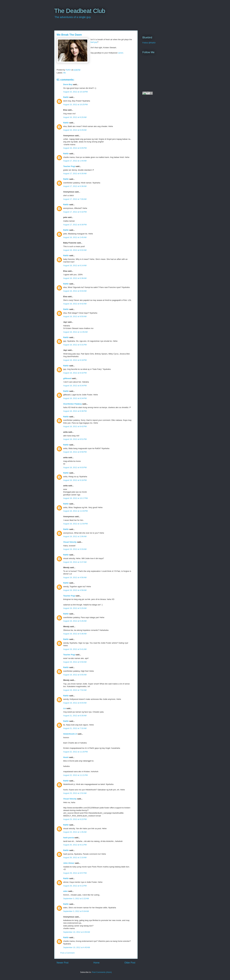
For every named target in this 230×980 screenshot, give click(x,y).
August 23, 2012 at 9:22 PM (75, 819)
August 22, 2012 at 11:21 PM (75, 775)
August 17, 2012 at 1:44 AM (75, 161)
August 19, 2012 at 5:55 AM (75, 675)
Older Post (130, 963)
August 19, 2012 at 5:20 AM (75, 608)
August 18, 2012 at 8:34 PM (75, 386)
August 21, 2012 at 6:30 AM (75, 716)
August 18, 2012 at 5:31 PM (75, 345)
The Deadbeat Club (80, 11)
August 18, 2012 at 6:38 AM (75, 278)
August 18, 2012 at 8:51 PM (75, 439)
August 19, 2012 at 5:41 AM (75, 649)
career (120, 53)
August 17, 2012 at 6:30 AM (75, 173)
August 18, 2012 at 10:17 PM (75, 498)
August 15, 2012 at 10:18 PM (75, 92)
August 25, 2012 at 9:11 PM (75, 845)
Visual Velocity (70, 542)
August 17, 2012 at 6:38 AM (75, 186)
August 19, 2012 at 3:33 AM (75, 549)
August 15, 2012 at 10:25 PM (75, 105)
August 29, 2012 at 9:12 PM (75, 886)
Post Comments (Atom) (102, 972)
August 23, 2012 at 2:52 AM (75, 793)
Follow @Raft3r (149, 43)
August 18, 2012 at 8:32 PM (75, 373)
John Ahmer (69, 863)
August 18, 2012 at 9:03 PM (75, 467)
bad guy (94, 42)
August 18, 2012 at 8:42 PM (75, 426)
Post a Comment (67, 953)
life (65, 73)
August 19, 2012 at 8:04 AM (75, 703)
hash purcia (69, 838)
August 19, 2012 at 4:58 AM (75, 590)
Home (97, 963)
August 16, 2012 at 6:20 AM (75, 117)
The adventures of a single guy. (73, 17)
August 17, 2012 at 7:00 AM (75, 199)
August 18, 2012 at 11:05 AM (75, 332)
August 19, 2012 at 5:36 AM (75, 634)
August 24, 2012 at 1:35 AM (75, 832)
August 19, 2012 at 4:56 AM (75, 577)
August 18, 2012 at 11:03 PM (75, 511)
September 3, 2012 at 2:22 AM (76, 898)
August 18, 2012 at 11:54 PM (75, 524)
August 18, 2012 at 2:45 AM (75, 237)
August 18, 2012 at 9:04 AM (75, 291)
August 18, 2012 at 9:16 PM (75, 480)
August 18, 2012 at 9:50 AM (75, 316)
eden (65, 891)
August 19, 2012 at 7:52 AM (75, 690)
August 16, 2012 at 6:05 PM (75, 148)
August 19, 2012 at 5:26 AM (75, 621)
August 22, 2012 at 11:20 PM (75, 752)
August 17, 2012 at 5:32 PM (75, 212)
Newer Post (63, 963)
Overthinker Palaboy (72, 404)
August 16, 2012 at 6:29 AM (75, 130)
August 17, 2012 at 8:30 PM (75, 225)
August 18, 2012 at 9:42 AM (75, 304)
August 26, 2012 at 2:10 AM (75, 857)
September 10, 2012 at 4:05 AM (77, 932)
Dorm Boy (68, 84)
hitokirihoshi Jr (70, 734)
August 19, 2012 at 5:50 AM (75, 662)
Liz (65, 708)
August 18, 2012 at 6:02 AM (75, 250)
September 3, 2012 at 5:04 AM (76, 911)
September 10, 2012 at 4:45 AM (77, 947)
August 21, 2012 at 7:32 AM (75, 728)
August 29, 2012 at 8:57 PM (75, 873)
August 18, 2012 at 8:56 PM (75, 452)
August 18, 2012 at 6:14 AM (75, 265)
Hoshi (66, 757)
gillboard (67, 378)
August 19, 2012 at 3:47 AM (75, 562)
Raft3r (66, 97)
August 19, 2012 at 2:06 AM (75, 536)
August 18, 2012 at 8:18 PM (75, 360)
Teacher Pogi (69, 166)
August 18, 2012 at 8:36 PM (75, 411)
